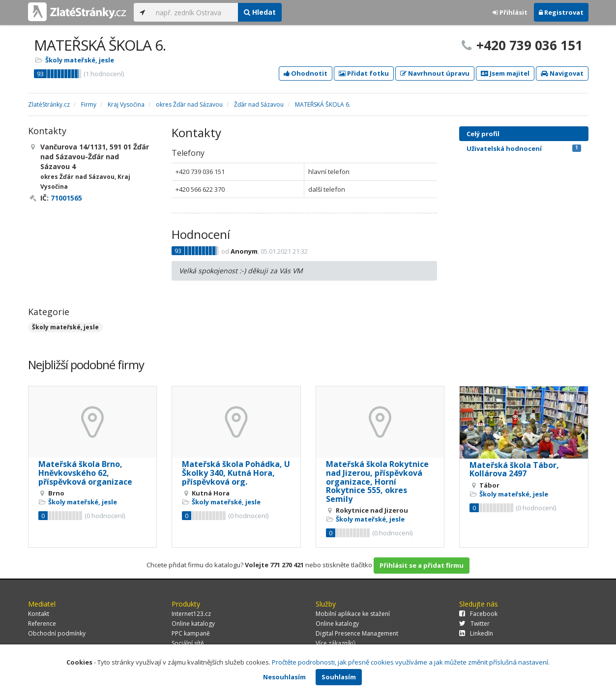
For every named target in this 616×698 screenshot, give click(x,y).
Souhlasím (339, 677)
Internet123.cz (191, 614)
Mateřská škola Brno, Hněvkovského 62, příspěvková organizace (85, 473)
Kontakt (39, 614)
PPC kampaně (191, 633)
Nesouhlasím (284, 677)
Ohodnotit (306, 73)
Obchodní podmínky (57, 633)
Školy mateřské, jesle (80, 60)
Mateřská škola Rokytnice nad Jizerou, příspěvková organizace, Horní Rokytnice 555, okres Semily (377, 481)
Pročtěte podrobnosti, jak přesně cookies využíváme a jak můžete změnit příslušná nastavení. (411, 662)
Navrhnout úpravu (435, 73)
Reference (42, 624)
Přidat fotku (364, 73)
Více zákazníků (336, 643)
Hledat (260, 12)
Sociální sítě (188, 643)
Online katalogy (193, 624)
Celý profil (483, 134)
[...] (194, 12)
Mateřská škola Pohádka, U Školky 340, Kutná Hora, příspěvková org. (236, 473)
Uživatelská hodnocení (524, 148)
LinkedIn (476, 633)
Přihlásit (510, 12)
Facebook (478, 614)
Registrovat (561, 12)
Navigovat (562, 73)
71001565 (66, 198)
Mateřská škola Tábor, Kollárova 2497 (514, 469)
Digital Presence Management (357, 633)
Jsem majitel (505, 73)
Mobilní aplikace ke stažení (353, 614)
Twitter (474, 624)
